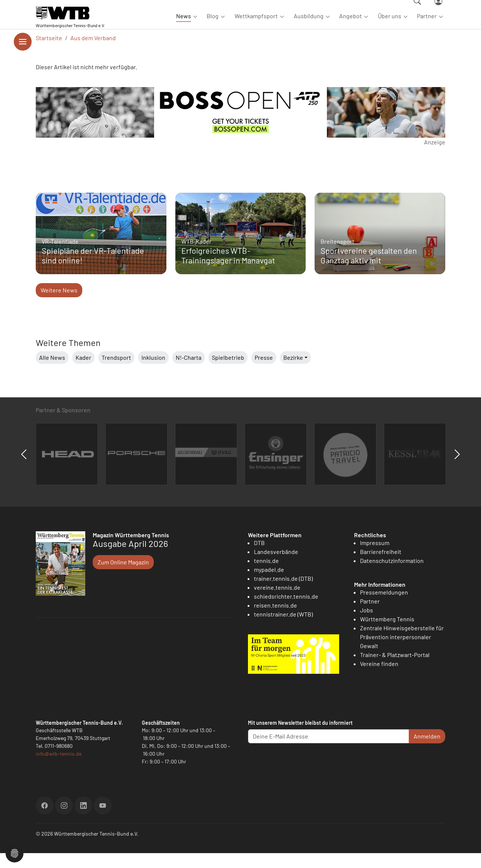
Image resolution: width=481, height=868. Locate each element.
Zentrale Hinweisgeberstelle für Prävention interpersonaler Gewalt (402, 652)
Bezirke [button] (293, 372)
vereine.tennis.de (277, 602)
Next (457, 469)
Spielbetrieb (228, 372)
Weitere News (59, 305)
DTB (259, 558)
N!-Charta (189, 372)
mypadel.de (269, 584)
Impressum (375, 558)
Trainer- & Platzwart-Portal (395, 670)
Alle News (52, 372)
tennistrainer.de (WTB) (283, 629)
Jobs (367, 625)
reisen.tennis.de (275, 620)
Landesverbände (276, 566)
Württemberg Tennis (387, 634)
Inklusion (153, 372)
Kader (83, 372)
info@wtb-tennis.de (59, 768)
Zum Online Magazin (123, 577)
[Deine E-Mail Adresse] (329, 751)
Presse (264, 372)
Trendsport (116, 372)
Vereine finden (379, 678)
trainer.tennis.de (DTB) (283, 593)
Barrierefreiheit (381, 566)
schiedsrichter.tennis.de (286, 611)
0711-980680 (59, 761)
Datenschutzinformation (392, 575)
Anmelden (427, 751)
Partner (370, 616)
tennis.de (266, 575)
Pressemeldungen (384, 607)
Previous (24, 469)
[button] (15, 853)
